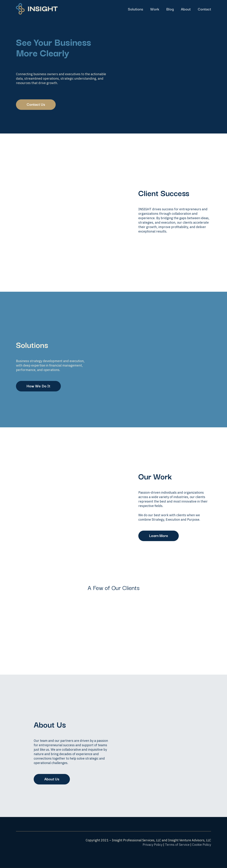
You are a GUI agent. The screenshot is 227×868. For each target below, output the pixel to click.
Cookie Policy (202, 845)
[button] (36, 105)
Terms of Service (177, 845)
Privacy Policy (153, 845)
